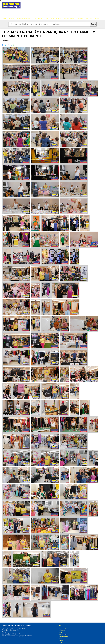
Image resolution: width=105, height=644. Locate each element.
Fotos (47, 19)
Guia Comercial (56, 19)
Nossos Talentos (70, 19)
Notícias (81, 19)
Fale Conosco (37, 19)
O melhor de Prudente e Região (11, 6)
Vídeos (97, 19)
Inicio (4, 19)
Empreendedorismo (23, 19)
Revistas (89, 19)
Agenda (12, 19)
